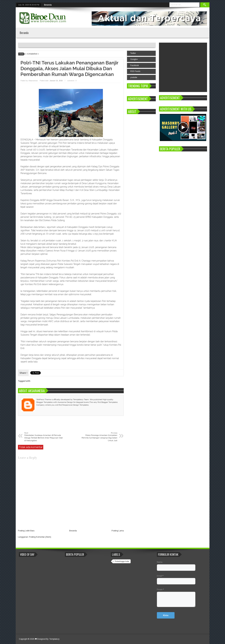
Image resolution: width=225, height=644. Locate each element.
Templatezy (54, 639)
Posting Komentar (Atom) (40, 537)
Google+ (134, 59)
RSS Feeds (135, 71)
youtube (134, 77)
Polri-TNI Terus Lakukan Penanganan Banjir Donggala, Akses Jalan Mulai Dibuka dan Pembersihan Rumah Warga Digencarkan (69, 69)
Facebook (135, 65)
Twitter (133, 53)
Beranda (48, 5)
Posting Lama (118, 531)
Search (205, 5)
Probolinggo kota (122, 561)
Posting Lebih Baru (26, 531)
